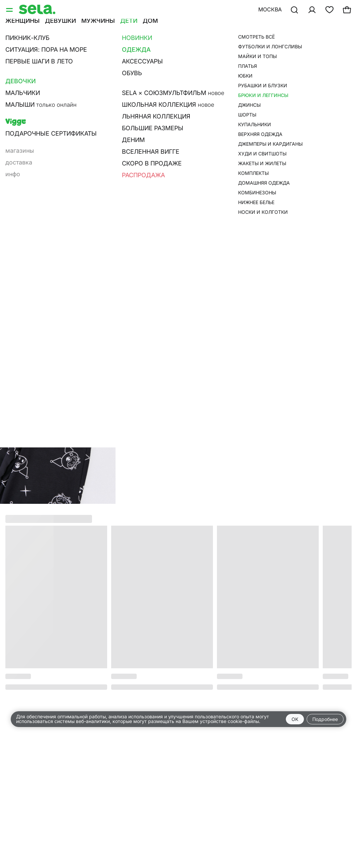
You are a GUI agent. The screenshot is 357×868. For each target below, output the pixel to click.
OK (295, 719)
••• (256, 29)
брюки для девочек (266, 42)
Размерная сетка (262, 132)
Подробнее (325, 719)
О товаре (250, 123)
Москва (270, 9)
